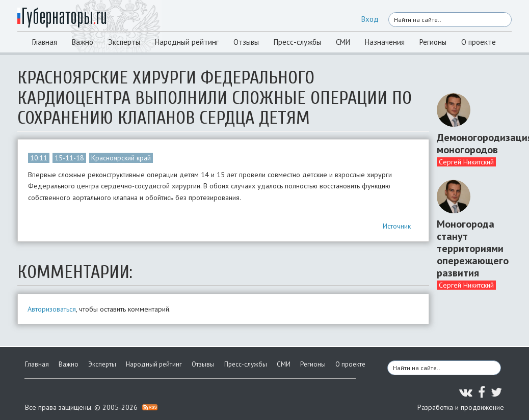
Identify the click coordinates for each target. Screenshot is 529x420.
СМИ (343, 42)
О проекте (479, 42)
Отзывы (246, 42)
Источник (397, 226)
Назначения (385, 42)
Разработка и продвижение (461, 407)
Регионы (433, 42)
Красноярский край (121, 158)
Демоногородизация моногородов (470, 144)
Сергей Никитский (466, 162)
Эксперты (124, 42)
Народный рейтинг (187, 42)
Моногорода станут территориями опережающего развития (470, 248)
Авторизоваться (52, 309)
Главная (45, 42)
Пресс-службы (297, 42)
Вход (370, 19)
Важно (83, 42)
